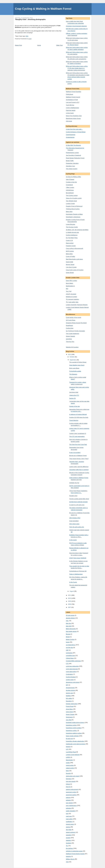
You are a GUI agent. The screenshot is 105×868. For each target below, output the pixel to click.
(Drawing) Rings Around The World (76, 323)
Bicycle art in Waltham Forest (78, 456)
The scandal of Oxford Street (78, 362)
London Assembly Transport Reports (77, 305)
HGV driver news (74, 524)
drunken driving (70, 690)
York (67, 862)
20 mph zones (70, 615)
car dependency (71, 645)
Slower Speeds (70, 336)
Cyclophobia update (75, 371)
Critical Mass (70, 658)
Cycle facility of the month (74, 317)
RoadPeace (69, 326)
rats (67, 814)
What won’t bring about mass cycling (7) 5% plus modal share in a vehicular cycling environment (77, 68)
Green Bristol (70, 273)
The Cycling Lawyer (72, 195)
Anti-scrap (69, 121)
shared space (70, 824)
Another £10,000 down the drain (79, 417)
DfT (67, 685)
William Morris (70, 859)
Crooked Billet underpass (73, 661)
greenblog (69, 339)
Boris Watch (70, 283)
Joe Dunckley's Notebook (73, 155)
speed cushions (71, 832)
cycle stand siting (71, 672)
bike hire (68, 623)
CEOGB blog (70, 190)
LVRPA (68, 757)
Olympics (69, 779)
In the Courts (73, 582)
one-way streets (71, 781)
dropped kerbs (70, 688)
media (68, 763)
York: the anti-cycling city (77, 527)
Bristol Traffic (70, 161)
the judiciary (69, 848)
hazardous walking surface (74, 733)
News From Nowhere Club (74, 116)
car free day (69, 647)
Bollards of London (71, 297)
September (73, 360)
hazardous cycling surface (74, 728)
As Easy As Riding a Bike (73, 177)
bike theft (69, 626)
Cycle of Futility (70, 256)
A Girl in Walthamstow (72, 108)
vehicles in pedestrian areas (74, 851)
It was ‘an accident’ (75, 453)
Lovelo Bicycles (71, 224)
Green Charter (70, 714)
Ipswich (68, 747)
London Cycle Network (73, 755)
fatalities (68, 696)
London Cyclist (70, 204)
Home (39, 45)
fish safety (69, 698)
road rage (69, 816)
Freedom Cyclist (71, 246)
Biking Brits (69, 254)
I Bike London (70, 187)
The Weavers (73, 374)
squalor (68, 838)
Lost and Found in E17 (73, 102)
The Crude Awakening (72, 334)
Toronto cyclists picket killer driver (79, 499)
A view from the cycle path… (74, 129)
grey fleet (69, 720)
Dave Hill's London (71, 281)
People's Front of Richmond (74, 206)
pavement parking (71, 795)
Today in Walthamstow (76, 574)
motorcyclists (70, 765)
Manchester (69, 760)
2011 (70, 595)
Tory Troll (69, 291)
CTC (67, 664)
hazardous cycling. (71, 731)
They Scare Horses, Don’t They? (79, 459)
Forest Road (70, 706)
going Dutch (69, 712)
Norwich (68, 773)
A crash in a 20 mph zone (77, 505)
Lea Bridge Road (71, 752)
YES (27, 36)
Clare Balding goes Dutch (77, 365)
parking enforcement (72, 789)
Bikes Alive (69, 212)
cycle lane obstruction (72, 666)
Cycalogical (69, 185)
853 (67, 289)
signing (68, 827)
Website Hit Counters (72, 347)
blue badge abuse (71, 631)
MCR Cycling (70, 251)
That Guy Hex (70, 342)
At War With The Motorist (73, 145)
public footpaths (71, 811)
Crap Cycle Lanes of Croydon (75, 270)
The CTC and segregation (77, 436)
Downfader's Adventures (73, 217)
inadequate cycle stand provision (76, 744)
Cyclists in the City (71, 182)
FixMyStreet (69, 94)
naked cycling (70, 768)
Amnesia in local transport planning (76, 26)
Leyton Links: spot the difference (79, 467)
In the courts (73, 540)
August (72, 591)
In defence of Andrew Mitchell (78, 414)
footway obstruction (72, 704)
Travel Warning (74, 420)
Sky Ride (69, 830)
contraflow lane (70, 656)
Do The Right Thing (72, 238)
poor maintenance (71, 806)
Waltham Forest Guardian (74, 92)
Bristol (68, 637)
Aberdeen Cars (70, 166)
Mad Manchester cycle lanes (74, 259)
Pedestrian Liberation (72, 163)
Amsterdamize (70, 137)
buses (68, 642)
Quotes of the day (74, 406)
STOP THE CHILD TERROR (78, 558)
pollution (68, 800)
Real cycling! (70, 243)
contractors (69, 653)
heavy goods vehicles (72, 736)
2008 (70, 604)
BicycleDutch (70, 193)
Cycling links (70, 328)
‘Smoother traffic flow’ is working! (79, 470)
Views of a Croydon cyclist (74, 198)
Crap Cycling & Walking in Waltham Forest (43, 9)
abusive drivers (70, 618)
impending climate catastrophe (75, 741)
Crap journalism (74, 521)
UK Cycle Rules (71, 320)
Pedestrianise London (72, 153)
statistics (68, 840)
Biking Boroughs (71, 629)
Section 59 (72, 398)
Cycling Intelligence (72, 235)
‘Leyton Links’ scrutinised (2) (78, 433)
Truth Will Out (70, 105)
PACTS (68, 787)
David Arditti (69, 262)
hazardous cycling (71, 725)
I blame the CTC (74, 395)
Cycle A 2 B (69, 240)
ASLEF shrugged (71, 294)
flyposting (69, 701)
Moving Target (70, 265)
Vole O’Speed (70, 179)
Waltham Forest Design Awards (75, 854)
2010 (70, 598)
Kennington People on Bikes (74, 214)
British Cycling (70, 639)
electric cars (69, 693)
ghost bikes (69, 709)
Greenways (69, 717)
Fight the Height (71, 110)
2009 (70, 601)
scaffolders (69, 822)
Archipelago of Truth (72, 100)
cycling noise (70, 680)
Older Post (59, 45)
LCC (67, 749)
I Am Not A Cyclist (71, 267)
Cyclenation (69, 674)
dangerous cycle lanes (73, 682)
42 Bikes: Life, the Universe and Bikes (77, 230)
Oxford (68, 784)
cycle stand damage (72, 669)
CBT (67, 650)
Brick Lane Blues (74, 368)
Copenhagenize (71, 135)
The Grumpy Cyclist (72, 227)
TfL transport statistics (72, 299)
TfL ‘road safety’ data (72, 302)
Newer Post (18, 45)
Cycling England (71, 677)
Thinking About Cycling (73, 209)
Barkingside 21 (70, 286)
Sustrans (69, 843)
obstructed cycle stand (73, 776)
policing (68, 797)
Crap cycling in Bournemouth (74, 248)
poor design (69, 803)
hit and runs (69, 739)
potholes (68, 808)
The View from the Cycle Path (78, 445)
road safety (69, 819)
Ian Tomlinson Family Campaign (75, 331)
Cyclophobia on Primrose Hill (78, 571)
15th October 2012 (75, 518)
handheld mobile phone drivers (75, 722)
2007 (70, 607)
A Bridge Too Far (74, 483)
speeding (69, 835)
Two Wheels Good (71, 201)
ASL (67, 621)
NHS (67, 771)
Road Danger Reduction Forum (75, 158)
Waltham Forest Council (73, 97)
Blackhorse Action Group (73, 118)
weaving (68, 856)
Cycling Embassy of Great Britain (76, 132)
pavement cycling (71, 792)
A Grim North (70, 113)
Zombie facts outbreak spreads (78, 502)
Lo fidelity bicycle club (72, 232)
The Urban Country (72, 169)
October (72, 357)
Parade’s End (73, 496)
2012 (70, 354)
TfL (67, 846)
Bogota (68, 634)
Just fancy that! (74, 392)
